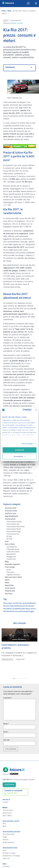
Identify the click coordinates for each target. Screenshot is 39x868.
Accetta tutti (19, 450)
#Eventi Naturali (10, 606)
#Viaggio (30, 611)
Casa (4, 850)
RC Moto (10, 539)
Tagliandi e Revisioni (13, 575)
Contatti (5, 802)
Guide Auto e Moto (13, 552)
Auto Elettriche (12, 547)
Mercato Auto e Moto (13, 578)
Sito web (6, 740)
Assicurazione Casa (13, 524)
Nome (6, 724)
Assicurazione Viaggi (14, 532)
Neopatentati (11, 554)
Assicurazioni (10, 519)
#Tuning (23, 611)
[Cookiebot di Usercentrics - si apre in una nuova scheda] (23, 410)
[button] (3, 652)
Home (4, 11)
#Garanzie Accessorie (25, 606)
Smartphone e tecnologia (11, 856)
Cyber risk (6, 859)
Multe (9, 570)
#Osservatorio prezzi (27, 609)
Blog (9, 11)
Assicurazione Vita (13, 534)
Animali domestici (8, 842)
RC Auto (9, 537)
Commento (8, 698)
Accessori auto (11, 508)
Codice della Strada (13, 550)
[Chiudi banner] (36, 410)
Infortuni (5, 840)
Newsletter (9, 586)
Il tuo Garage (10, 567)
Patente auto (10, 591)
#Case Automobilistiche (26, 603)
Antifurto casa (10, 514)
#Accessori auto (10, 603)
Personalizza (20, 456)
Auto (6, 21)
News (7, 583)
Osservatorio (10, 588)
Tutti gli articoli (8, 810)
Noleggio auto (11, 557)
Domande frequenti (12, 565)
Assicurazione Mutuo (14, 529)
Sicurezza (9, 594)
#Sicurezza (15, 611)
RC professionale (8, 834)
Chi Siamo (6, 866)
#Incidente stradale (11, 609)
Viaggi (5, 837)
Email (6, 732)
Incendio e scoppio (9, 853)
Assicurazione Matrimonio (16, 527)
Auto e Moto (10, 545)
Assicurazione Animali (14, 522)
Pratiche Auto (11, 559)
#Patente (7, 611)
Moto (7, 580)
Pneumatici (10, 573)
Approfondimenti (11, 517)
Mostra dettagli (27, 444)
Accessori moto (11, 511)
